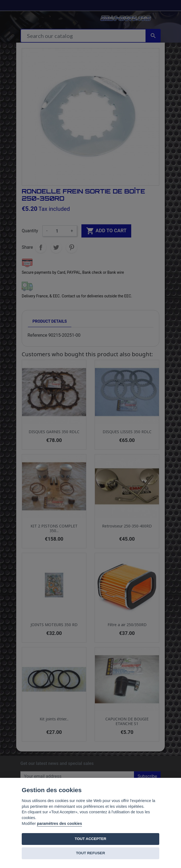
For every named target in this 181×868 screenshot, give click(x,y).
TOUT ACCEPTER (91, 839)
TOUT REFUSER (90, 853)
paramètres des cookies (59, 823)
